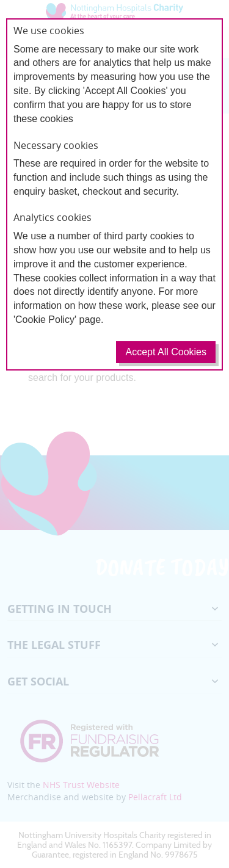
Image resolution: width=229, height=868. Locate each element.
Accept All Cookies (166, 352)
